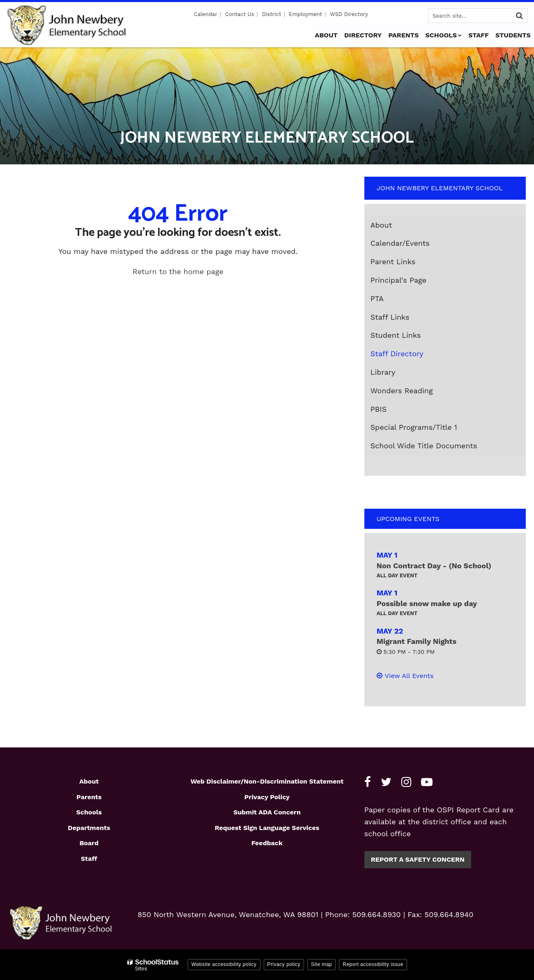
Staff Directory (397, 354)
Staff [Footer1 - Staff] (89, 859)
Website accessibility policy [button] (224, 964)
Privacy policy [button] (284, 964)
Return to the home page (178, 271)
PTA (377, 299)
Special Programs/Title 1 (414, 427)
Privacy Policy (267, 797)
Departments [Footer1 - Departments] (89, 828)
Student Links (396, 335)
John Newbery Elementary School (440, 188)
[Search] (519, 16)
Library (383, 372)
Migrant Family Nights (417, 641)
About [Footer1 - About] (89, 781)
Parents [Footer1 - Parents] (89, 797)
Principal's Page (398, 280)
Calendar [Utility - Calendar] (206, 14)
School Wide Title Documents (424, 446)
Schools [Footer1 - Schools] (89, 812)
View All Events (409, 676)
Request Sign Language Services (267, 828)
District (272, 14)
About (381, 225)
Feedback (267, 843)
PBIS (379, 409)
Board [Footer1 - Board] (89, 843)
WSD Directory (349, 14)
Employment (306, 14)
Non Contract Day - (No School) (434, 566)
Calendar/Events (400, 243)
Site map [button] (321, 964)
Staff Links (390, 317)
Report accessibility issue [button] (373, 964)
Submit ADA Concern (267, 812)
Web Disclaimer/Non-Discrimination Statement (267, 781)
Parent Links (393, 262)
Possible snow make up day (427, 603)
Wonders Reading (417, 392)
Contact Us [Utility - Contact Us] (240, 14)
